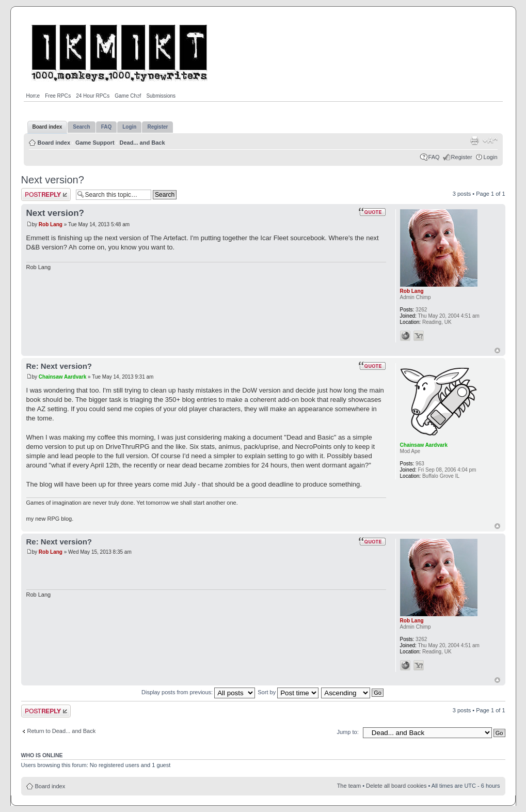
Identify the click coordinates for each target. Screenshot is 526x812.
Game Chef (128, 96)
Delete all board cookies (396, 786)
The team (349, 786)
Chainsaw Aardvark (62, 377)
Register (462, 157)
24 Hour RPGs (93, 96)
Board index (54, 143)
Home (33, 96)
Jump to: (348, 732)
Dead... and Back (142, 143)
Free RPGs (58, 96)
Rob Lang (51, 224)
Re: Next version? (59, 366)
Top (497, 350)
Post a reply (46, 194)
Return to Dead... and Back (62, 731)
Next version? (53, 180)
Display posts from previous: (198, 692)
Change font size (490, 140)
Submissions (161, 96)
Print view (474, 140)
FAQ (434, 157)
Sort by (288, 692)
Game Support (95, 143)
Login (491, 157)
